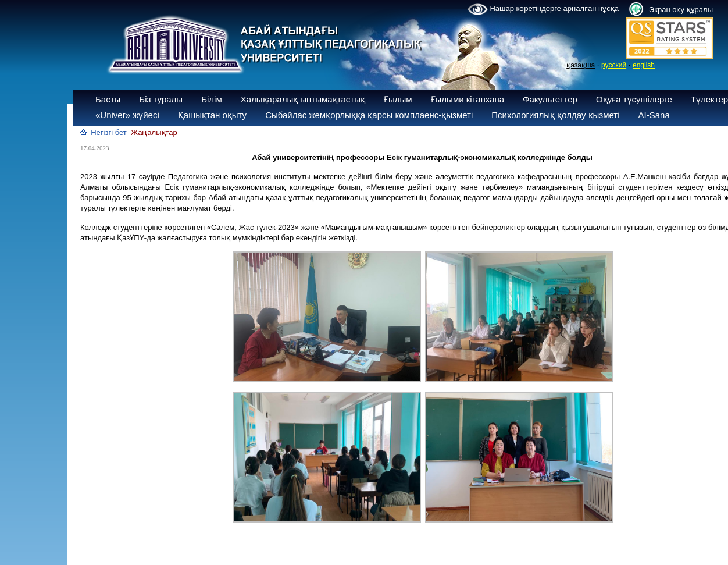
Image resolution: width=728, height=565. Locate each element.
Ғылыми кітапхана (468, 99)
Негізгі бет (109, 132)
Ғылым (398, 99)
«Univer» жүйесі (127, 115)
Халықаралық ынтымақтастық (303, 99)
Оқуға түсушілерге (634, 99)
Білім (212, 99)
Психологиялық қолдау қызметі (555, 115)
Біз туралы (161, 99)
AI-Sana (654, 115)
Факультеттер (550, 99)
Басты (108, 99)
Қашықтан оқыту (212, 115)
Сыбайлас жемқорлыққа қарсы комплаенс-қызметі (369, 115)
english (644, 65)
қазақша (581, 65)
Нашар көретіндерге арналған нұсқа (543, 9)
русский (614, 65)
